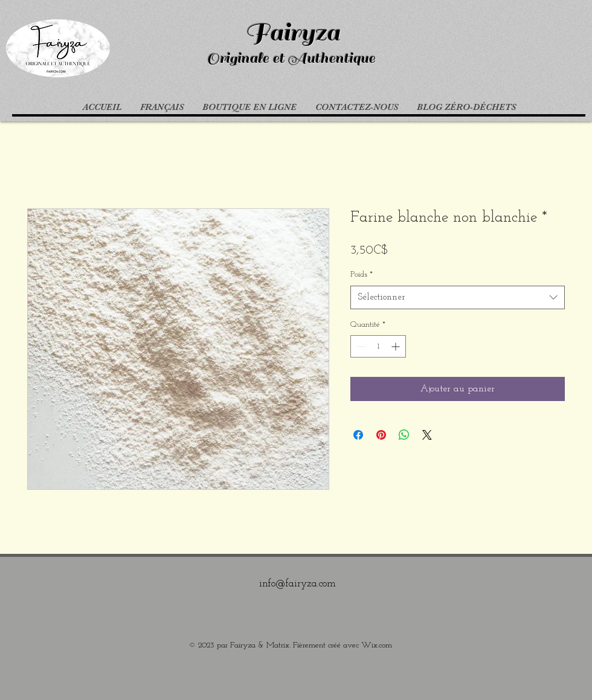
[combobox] (458, 297)
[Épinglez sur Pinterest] (381, 435)
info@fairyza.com (298, 584)
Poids (362, 275)
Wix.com (377, 645)
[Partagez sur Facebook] (358, 435)
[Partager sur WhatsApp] (404, 435)
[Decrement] (360, 346)
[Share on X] (427, 435)
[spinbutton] (378, 346)
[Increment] (397, 346)
